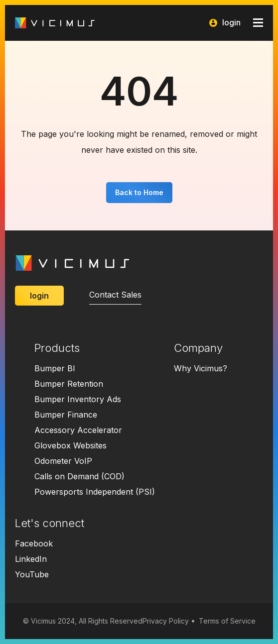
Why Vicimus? (201, 368)
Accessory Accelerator (78, 430)
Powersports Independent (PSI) (95, 492)
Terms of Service (227, 621)
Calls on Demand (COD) (79, 476)
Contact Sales (115, 295)
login (225, 23)
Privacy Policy (166, 621)
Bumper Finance (66, 415)
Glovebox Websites (70, 445)
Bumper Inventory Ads (78, 399)
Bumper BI (55, 368)
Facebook (34, 543)
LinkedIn (31, 559)
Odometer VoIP (63, 461)
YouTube (32, 574)
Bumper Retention (69, 384)
